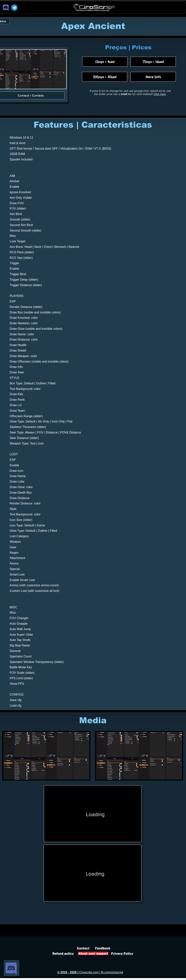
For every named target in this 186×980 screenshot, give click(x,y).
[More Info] (153, 77)
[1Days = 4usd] (105, 62)
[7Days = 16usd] (153, 62)
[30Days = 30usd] (105, 77)
